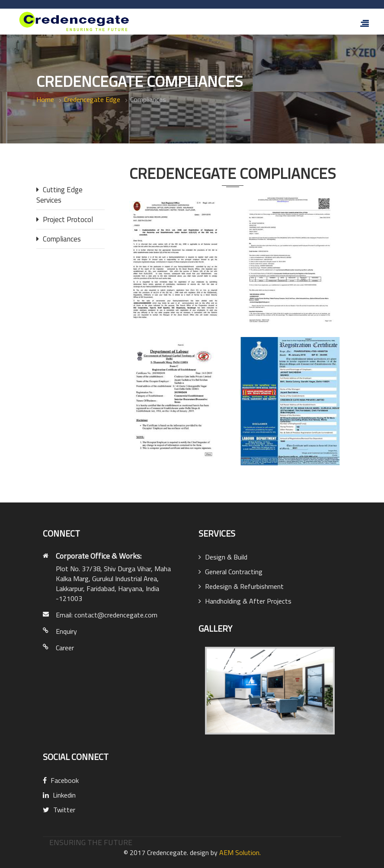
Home (45, 99)
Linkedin (59, 795)
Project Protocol (65, 219)
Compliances (59, 239)
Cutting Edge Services (59, 195)
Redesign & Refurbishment (241, 586)
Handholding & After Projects (245, 601)
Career (65, 648)
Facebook (61, 780)
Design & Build (223, 557)
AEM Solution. (240, 852)
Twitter (59, 810)
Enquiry (66, 631)
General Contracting (230, 572)
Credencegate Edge (92, 99)
